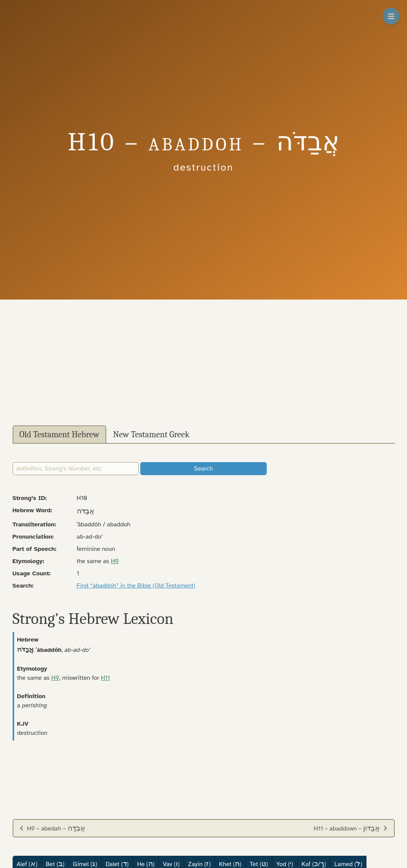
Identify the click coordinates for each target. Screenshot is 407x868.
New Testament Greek (151, 435)
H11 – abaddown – (351, 828)
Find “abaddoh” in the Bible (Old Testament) (136, 586)
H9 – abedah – (52, 828)
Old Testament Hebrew (59, 435)
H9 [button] (115, 561)
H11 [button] (105, 678)
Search (203, 469)
